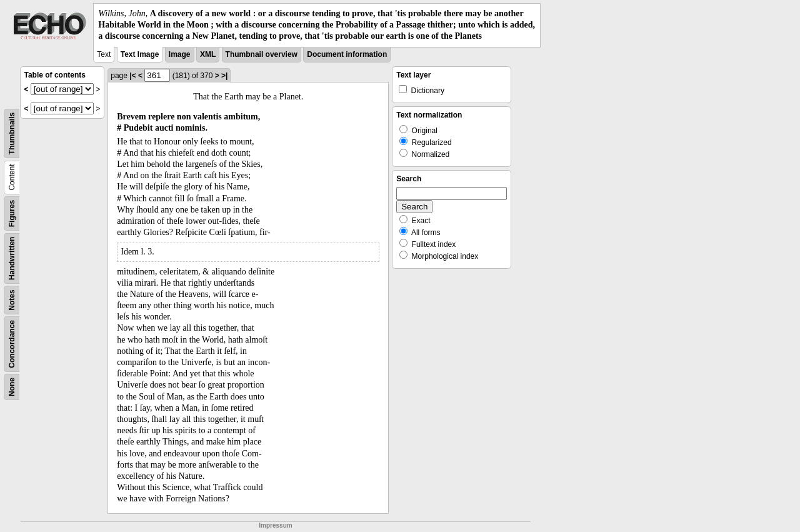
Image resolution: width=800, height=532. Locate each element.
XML (208, 54)
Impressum (275, 525)
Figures (12, 213)
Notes (12, 300)
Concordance (12, 344)
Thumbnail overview (262, 54)
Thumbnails (12, 133)
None (12, 387)
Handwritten (12, 258)
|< (132, 76)
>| (224, 76)
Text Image (140, 54)
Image (180, 54)
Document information (347, 54)
